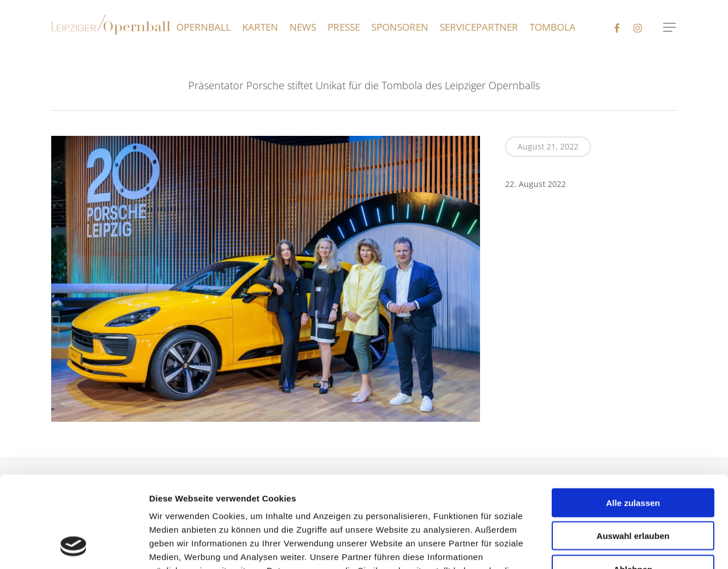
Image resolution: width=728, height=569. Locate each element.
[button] (670, 28)
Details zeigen (621, 547)
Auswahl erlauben (633, 453)
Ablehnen (633, 486)
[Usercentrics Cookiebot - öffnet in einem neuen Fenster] (74, 547)
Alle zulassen (633, 419)
